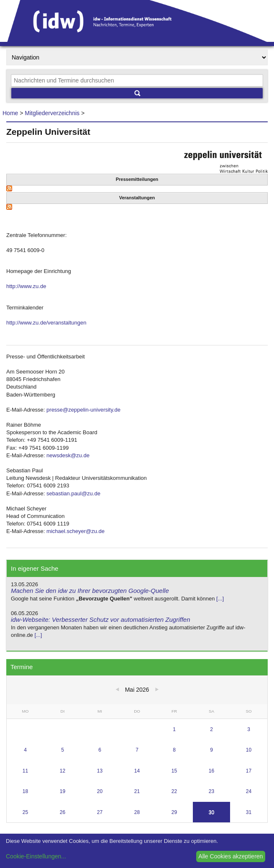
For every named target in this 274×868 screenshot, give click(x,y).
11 (25, 771)
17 (249, 771)
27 (100, 812)
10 (249, 750)
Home (10, 113)
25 (25, 812)
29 (174, 812)
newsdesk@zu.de (68, 455)
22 (174, 791)
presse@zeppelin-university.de (83, 410)
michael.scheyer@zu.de (76, 531)
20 (100, 791)
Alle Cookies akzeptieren (230, 856)
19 (63, 791)
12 (63, 771)
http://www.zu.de (26, 286)
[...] (220, 599)
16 (211, 771)
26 (63, 812)
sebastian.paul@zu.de (73, 493)
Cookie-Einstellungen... (36, 856)
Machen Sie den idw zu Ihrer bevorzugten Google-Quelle (90, 591)
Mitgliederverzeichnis (52, 113)
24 (249, 791)
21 (137, 791)
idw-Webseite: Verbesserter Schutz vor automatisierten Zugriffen (101, 619)
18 (25, 791)
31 (249, 812)
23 (211, 791)
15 (174, 771)
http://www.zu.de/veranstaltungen (46, 323)
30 (211, 812)
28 (137, 812)
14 (137, 771)
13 (100, 771)
